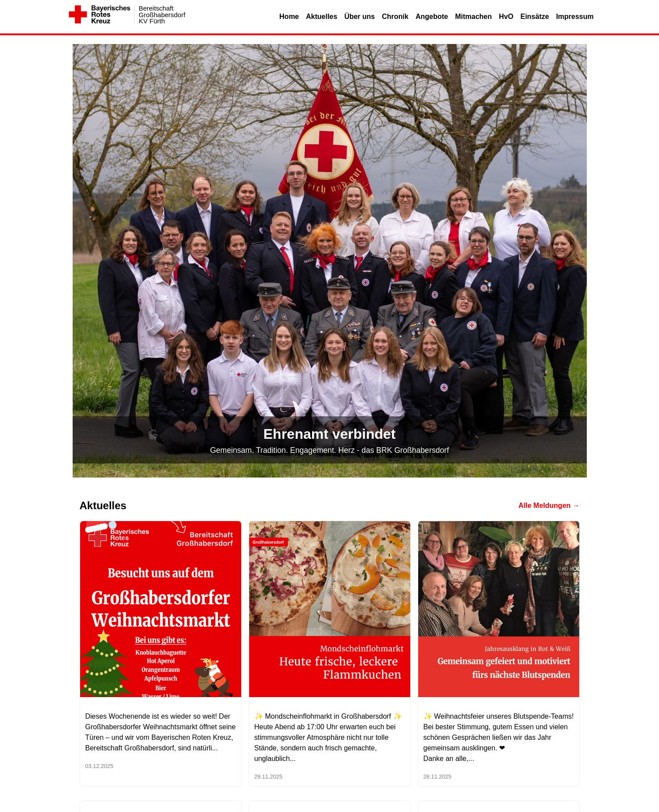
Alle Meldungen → (549, 505)
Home (289, 17)
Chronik (395, 17)
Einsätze (535, 17)
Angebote (432, 17)
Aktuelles (322, 17)
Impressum (575, 17)
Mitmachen (474, 17)
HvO (506, 17)
